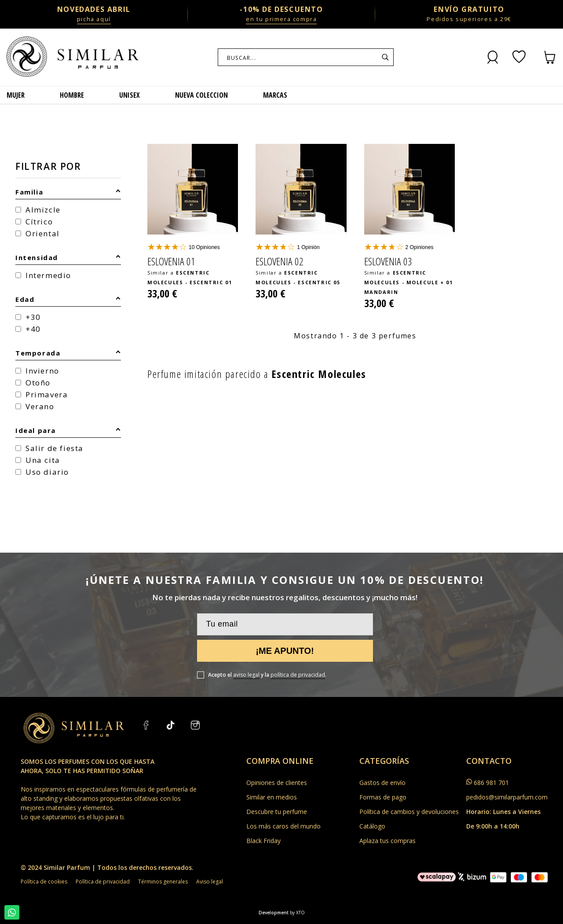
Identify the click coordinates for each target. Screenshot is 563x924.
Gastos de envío (382, 783)
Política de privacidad (103, 882)
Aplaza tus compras (388, 841)
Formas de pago (383, 797)
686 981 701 (491, 783)
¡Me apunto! (285, 651)
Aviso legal (210, 882)
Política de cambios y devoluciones (409, 812)
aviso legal (246, 675)
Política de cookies (44, 882)
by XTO (297, 913)
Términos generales (163, 882)
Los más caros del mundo (283, 826)
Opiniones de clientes (277, 783)
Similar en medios (272, 797)
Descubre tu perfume (277, 812)
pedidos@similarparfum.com (507, 797)
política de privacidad (298, 675)
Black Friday (263, 841)
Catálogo (372, 826)
